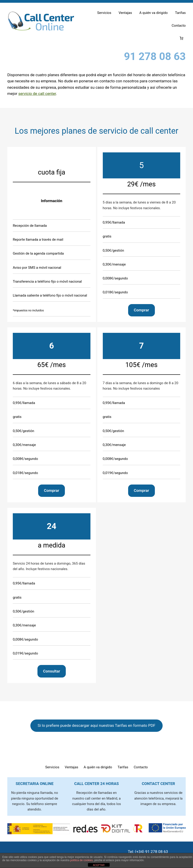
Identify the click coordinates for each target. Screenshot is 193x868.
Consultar (52, 671)
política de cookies (82, 860)
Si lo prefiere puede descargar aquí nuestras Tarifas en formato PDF (97, 725)
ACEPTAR (99, 865)
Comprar (141, 310)
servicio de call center (37, 94)
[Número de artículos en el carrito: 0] (181, 38)
